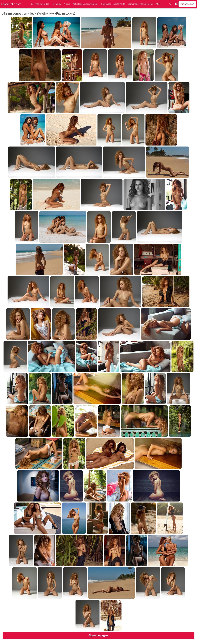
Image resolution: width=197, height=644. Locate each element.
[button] (176, 4)
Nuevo (67, 4)
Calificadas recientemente (113, 4)
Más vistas (56, 4)
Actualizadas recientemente (86, 4)
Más (158, 4)
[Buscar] (171, 4)
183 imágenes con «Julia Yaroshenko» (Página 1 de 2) (39, 13)
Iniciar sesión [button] (187, 4)
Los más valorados (40, 4)
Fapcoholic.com (11, 4)
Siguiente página (98, 635)
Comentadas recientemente (141, 4)
